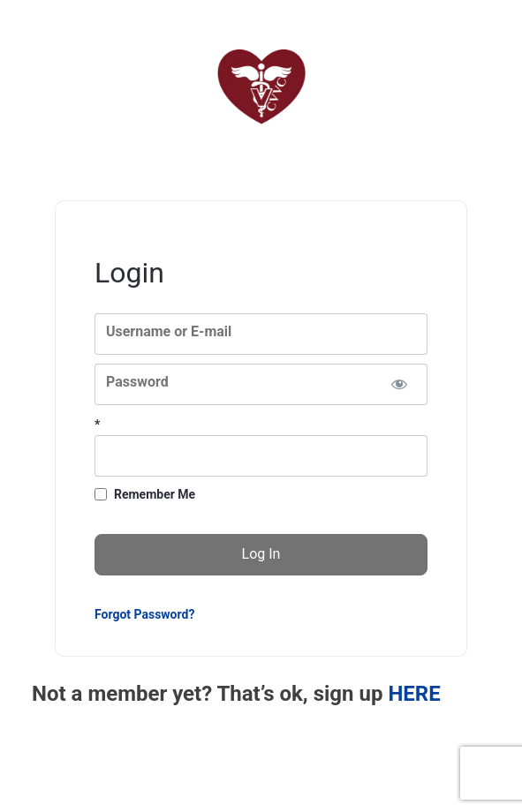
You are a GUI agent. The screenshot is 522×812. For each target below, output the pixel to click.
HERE (414, 694)
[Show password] (399, 384)
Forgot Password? (144, 614)
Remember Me (155, 494)
